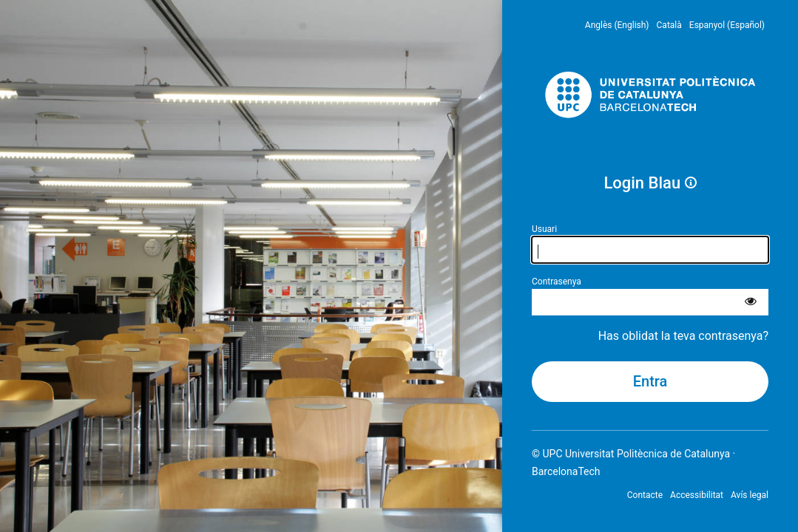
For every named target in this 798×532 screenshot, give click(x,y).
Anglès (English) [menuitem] (617, 25)
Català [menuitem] (669, 25)
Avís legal (750, 495)
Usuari (544, 229)
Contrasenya (557, 282)
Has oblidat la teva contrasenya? (683, 336)
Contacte (645, 495)
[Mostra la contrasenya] (751, 302)
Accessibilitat (697, 495)
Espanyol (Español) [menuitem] (727, 25)
